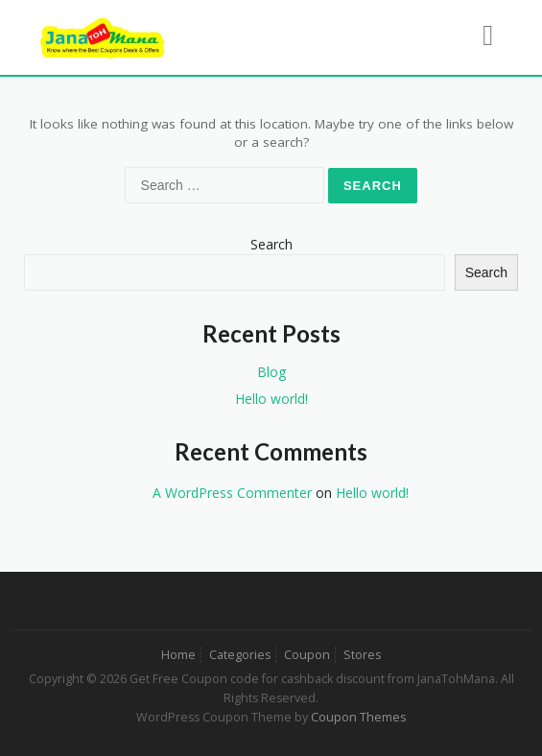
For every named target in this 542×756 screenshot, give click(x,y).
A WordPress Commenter (232, 493)
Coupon (307, 655)
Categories (240, 655)
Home (178, 655)
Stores (362, 655)
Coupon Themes (358, 717)
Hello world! (271, 399)
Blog (271, 372)
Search (271, 244)
